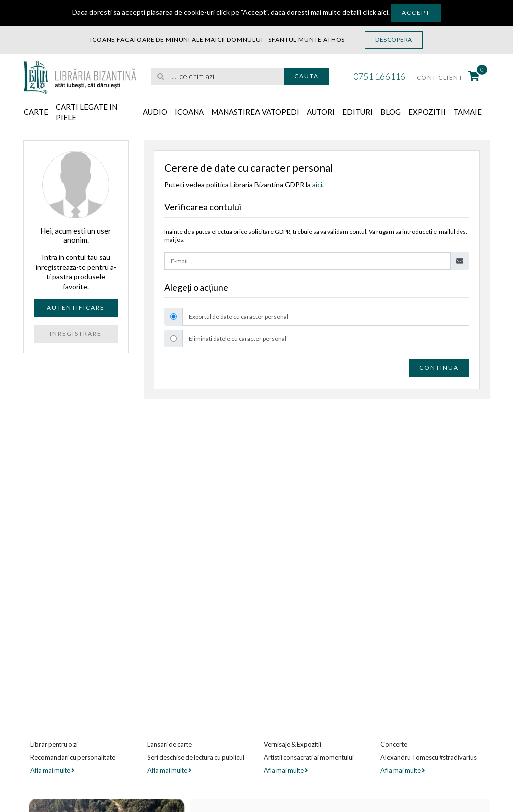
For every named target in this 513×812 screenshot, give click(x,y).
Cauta (306, 76)
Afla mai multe (52, 770)
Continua (439, 367)
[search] (217, 76)
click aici (375, 12)
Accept (416, 12)
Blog (391, 112)
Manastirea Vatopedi (255, 112)
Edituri (358, 112)
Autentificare (76, 308)
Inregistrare (76, 333)
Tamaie (468, 112)
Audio (155, 112)
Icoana (189, 112)
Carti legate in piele (87, 112)
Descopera (394, 39)
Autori (321, 112)
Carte (36, 112)
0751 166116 (379, 76)
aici (317, 184)
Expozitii (427, 112)
